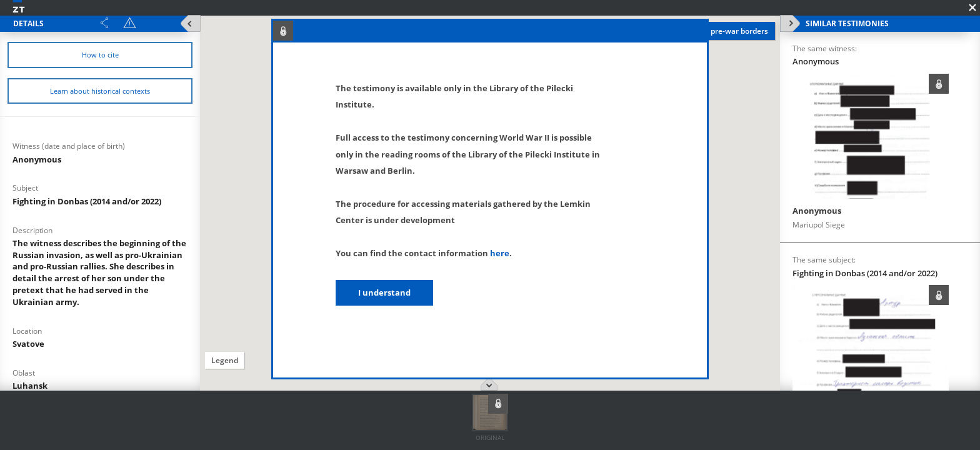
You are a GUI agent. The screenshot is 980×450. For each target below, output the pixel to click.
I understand (384, 292)
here (500, 253)
